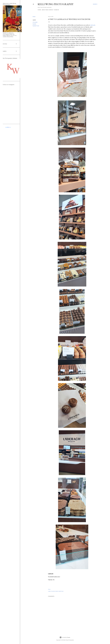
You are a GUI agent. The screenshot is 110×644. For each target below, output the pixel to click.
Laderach (93, 25)
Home (39, 10)
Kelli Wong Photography (55, 4)
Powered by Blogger (65, 637)
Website (57, 10)
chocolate (35, 22)
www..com (8, 127)
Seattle (34, 24)
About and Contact (48, 10)
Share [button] (34, 17)
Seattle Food (36, 26)
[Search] (95, 4)
